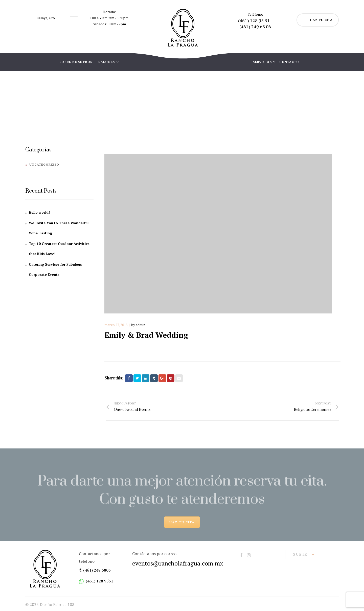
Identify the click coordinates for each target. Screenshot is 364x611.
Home (145, 109)
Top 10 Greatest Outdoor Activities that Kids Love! (59, 249)
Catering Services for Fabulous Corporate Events (55, 269)
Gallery (166, 109)
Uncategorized (44, 164)
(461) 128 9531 (99, 581)
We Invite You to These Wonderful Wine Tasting (59, 228)
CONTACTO (289, 62)
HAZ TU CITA (321, 20)
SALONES (107, 62)
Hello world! (39, 212)
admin (141, 325)
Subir (300, 554)
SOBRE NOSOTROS (76, 62)
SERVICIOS (263, 62)
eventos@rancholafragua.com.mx (178, 563)
